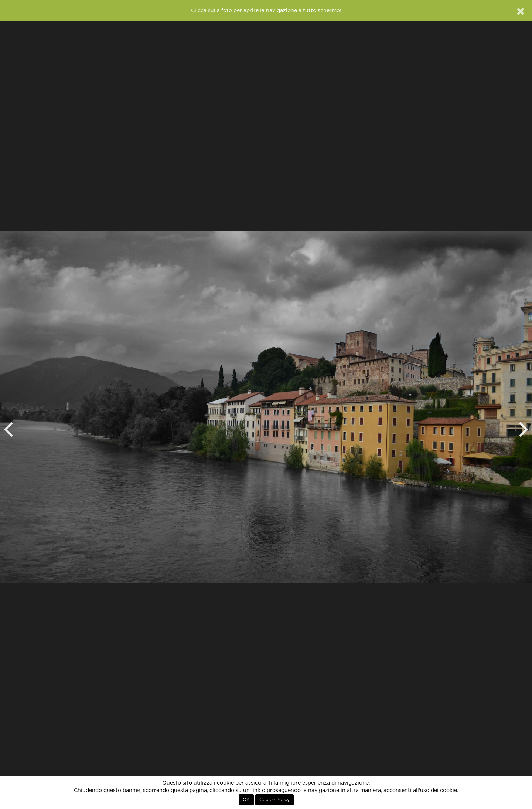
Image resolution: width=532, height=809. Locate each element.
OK (246, 800)
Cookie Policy (274, 800)
